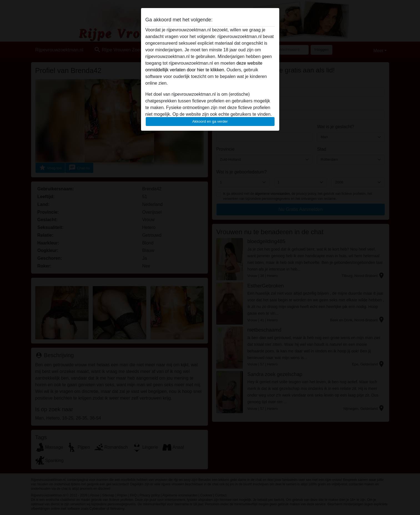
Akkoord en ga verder (210, 121)
